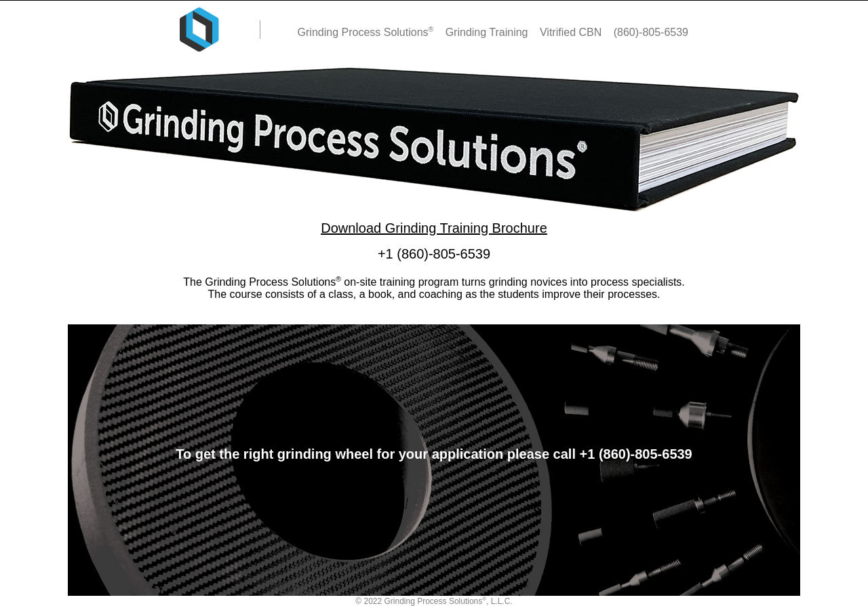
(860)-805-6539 (651, 32)
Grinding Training (488, 32)
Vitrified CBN (572, 32)
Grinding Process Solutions (367, 32)
